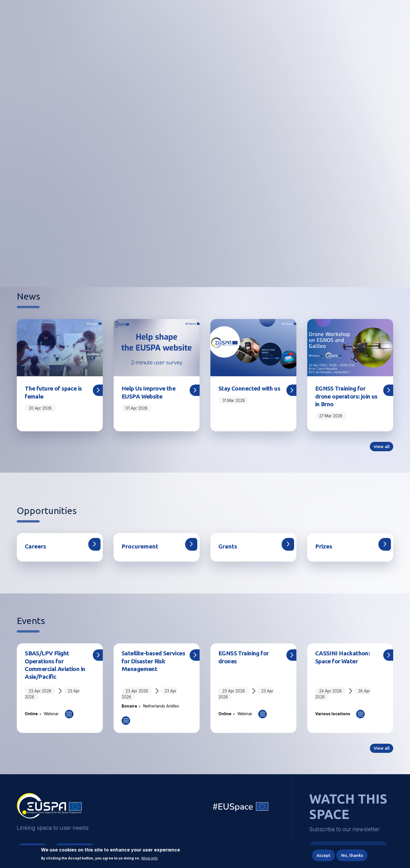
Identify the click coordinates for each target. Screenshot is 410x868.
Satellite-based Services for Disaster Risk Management (152, 664)
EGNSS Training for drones (246, 660)
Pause (238, 262)
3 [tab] (202, 261)
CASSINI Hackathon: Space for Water (345, 660)
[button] (375, 19)
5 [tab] (221, 261)
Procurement (142, 549)
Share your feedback (205, 176)
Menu (390, 19)
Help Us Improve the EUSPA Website (151, 393)
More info (150, 857)
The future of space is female (56, 393)
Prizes (325, 549)
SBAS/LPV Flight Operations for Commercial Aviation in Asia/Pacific (55, 668)
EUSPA (49, 813)
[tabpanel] (205, 154)
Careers (37, 549)
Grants (229, 549)
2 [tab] (192, 261)
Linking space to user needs (300, 19)
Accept (320, 855)
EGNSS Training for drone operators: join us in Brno (346, 397)
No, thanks (351, 855)
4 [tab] (211, 261)
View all (381, 449)
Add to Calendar (69, 719)
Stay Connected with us (248, 393)
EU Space (241, 813)
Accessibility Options (345, 19)
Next (401, 154)
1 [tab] (177, 261)
